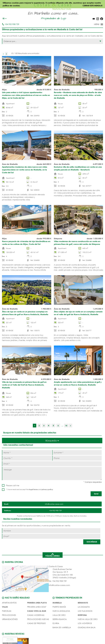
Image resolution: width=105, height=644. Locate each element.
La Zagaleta (84, 606)
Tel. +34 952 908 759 (58, 581)
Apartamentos (9, 602)
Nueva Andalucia (61, 610)
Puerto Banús (59, 606)
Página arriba (53, 554)
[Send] (96, 494)
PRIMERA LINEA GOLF (37, 606)
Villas (5, 606)
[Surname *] (77, 452)
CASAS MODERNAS (36, 615)
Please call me (13, 485)
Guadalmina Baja (87, 627)
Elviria (56, 623)
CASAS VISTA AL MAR (37, 610)
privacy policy (47, 489)
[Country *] (27, 458)
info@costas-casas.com (59, 585)
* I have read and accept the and (29, 489)
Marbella (57, 602)
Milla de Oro (59, 615)
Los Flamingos (85, 610)
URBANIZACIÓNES (10, 619)
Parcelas (7, 610)
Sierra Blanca (60, 619)
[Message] (52, 473)
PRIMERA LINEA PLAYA (37, 602)
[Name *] (27, 452)
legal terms (33, 489)
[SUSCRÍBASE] (92, 541)
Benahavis (83, 602)
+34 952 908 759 (11, 24)
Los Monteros (85, 623)
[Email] (51, 536)
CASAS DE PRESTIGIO (36, 623)
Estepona (82, 615)
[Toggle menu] (95, 24)
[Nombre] (51, 530)
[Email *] (52, 464)
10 (66, 425)
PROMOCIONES (9, 615)
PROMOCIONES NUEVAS (38, 619)
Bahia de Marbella (62, 627)
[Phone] (77, 458)
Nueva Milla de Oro (88, 619)
